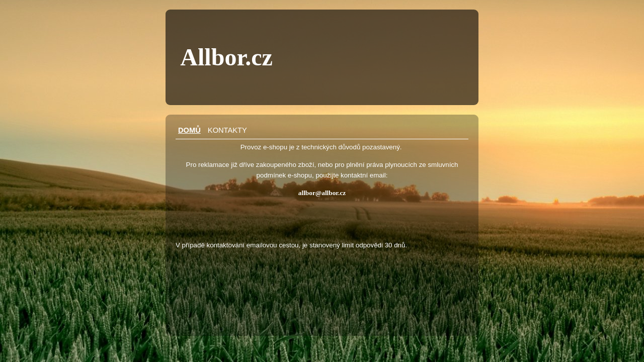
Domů (189, 130)
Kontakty (227, 130)
